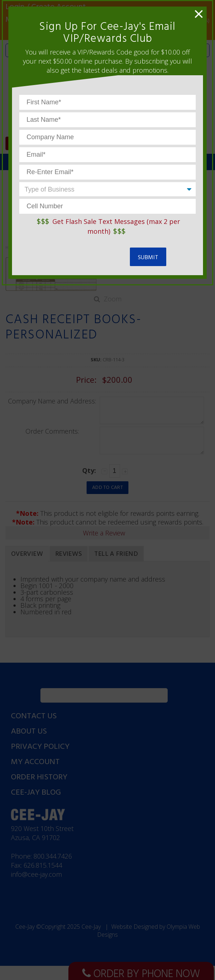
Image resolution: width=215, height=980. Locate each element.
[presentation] (75, 254)
